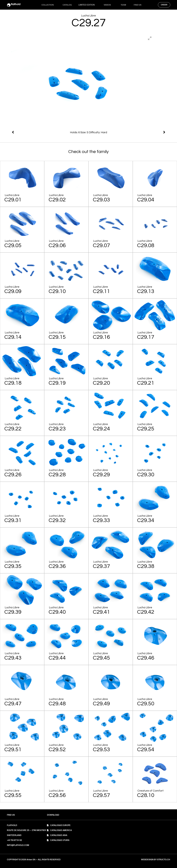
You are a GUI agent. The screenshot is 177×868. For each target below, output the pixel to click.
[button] (53, 815)
